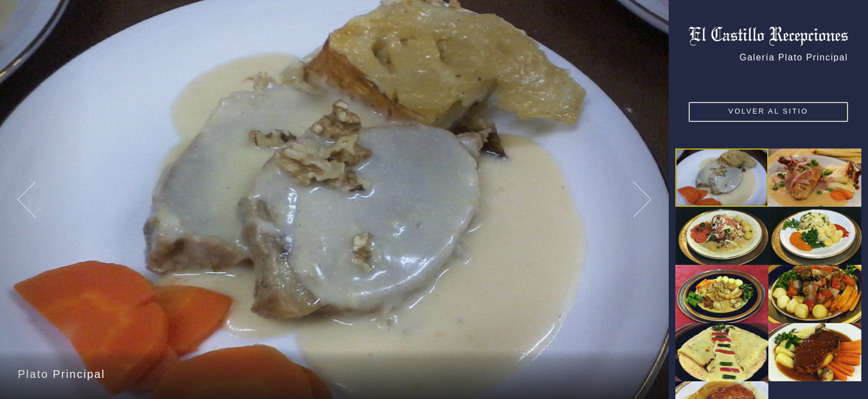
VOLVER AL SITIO (768, 111)
